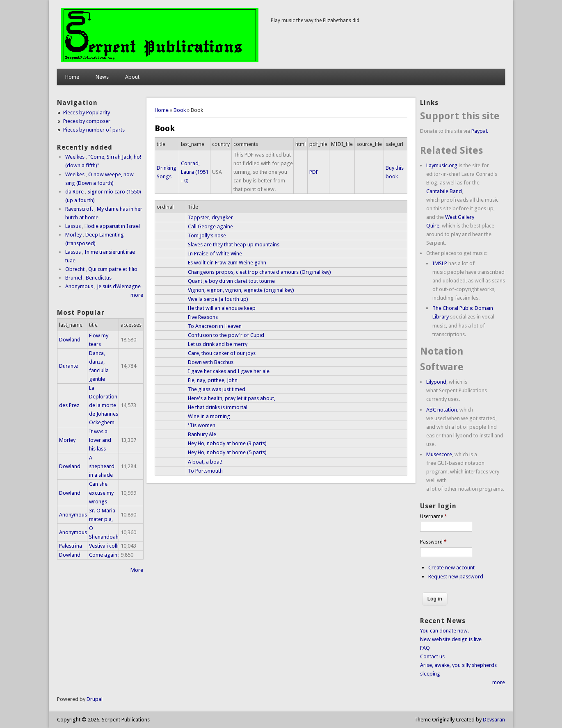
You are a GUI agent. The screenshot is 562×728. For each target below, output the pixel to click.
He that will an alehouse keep (222, 308)
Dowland (70, 340)
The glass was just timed (217, 389)
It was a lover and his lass (100, 440)
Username (434, 516)
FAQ (425, 648)
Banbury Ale (202, 434)
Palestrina (71, 546)
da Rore (74, 192)
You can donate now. (444, 631)
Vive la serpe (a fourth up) (218, 299)
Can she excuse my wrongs (101, 493)
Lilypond (436, 382)
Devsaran (494, 720)
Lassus (73, 226)
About (132, 77)
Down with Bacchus (211, 362)
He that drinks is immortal (218, 407)
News (102, 77)
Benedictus (99, 278)
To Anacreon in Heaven (215, 326)
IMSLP (440, 263)
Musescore (439, 454)
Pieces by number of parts (94, 130)
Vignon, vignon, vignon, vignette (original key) (241, 290)
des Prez (69, 405)
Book (180, 110)
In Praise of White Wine (215, 254)
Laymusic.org (442, 165)
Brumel (74, 278)
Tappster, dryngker (210, 217)
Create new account (451, 568)
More (137, 570)
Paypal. (480, 131)
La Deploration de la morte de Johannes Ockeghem (104, 405)
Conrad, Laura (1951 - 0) (195, 172)
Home (72, 77)
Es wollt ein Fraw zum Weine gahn (227, 263)
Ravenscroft (79, 209)
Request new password (456, 577)
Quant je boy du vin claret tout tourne (231, 281)
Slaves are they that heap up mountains (234, 245)
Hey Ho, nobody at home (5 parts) (227, 452)
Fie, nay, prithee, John (213, 380)
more (137, 295)
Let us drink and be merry (218, 344)
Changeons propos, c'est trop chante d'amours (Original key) (259, 272)
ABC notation (442, 410)
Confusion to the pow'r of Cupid (226, 335)
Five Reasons (203, 317)
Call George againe (210, 226)
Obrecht (75, 269)
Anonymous (79, 286)
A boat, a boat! (205, 462)
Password (433, 542)
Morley (73, 235)
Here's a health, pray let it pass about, (232, 398)
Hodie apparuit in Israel (112, 226)
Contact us (432, 656)
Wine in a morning (209, 416)
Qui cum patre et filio (113, 269)
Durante (69, 366)
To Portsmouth (205, 471)
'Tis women (202, 425)
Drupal (95, 699)
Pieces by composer (87, 121)
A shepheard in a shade (102, 466)
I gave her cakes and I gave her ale (229, 371)
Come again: (104, 555)
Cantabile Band (444, 191)
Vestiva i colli (104, 546)
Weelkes (75, 157)
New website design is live (451, 639)
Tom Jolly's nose (207, 235)
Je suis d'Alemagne (119, 286)
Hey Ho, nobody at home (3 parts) (227, 443)
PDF (314, 172)
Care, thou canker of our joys (222, 353)
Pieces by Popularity (87, 113)
